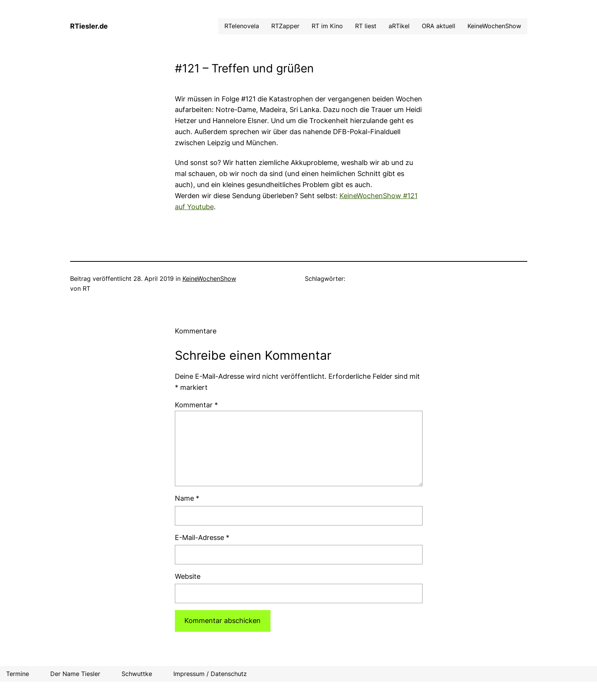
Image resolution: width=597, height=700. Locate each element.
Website (188, 576)
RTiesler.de (89, 26)
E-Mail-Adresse (202, 537)
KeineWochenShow (209, 279)
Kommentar (196, 405)
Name (187, 498)
